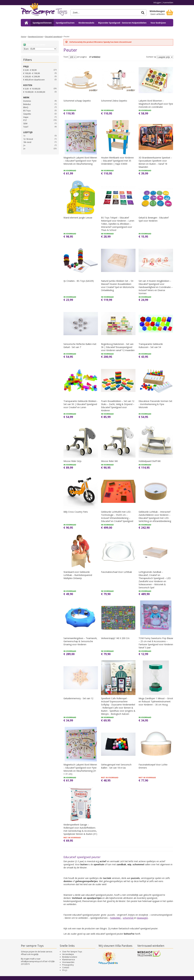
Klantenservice (69, 960)
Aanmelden (168, 3)
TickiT (26, 127)
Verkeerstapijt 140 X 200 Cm (115, 638)
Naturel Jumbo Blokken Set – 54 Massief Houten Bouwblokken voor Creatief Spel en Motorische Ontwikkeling (118, 286)
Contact (66, 967)
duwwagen (142, 918)
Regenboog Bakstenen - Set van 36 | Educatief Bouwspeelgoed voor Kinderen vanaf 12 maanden (118, 347)
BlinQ (26, 107)
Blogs (65, 970)
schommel (128, 918)
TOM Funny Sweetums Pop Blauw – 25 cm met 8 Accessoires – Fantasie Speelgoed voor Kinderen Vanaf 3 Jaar (156, 643)
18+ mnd (27, 142)
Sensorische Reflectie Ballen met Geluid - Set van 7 (80, 346)
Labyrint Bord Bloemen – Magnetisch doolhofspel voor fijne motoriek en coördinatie (156, 104)
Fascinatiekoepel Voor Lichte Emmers (153, 766)
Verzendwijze (68, 954)
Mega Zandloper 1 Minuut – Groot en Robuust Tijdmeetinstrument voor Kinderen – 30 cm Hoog (156, 701)
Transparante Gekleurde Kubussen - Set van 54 (151, 346)
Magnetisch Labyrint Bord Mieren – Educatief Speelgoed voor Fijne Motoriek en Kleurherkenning (80, 161)
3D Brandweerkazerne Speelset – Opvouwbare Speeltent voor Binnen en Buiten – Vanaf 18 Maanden (155, 162)
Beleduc (27, 104)
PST (25, 120)
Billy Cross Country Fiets (76, 512)
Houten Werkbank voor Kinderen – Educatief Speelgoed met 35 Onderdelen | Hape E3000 (117, 161)
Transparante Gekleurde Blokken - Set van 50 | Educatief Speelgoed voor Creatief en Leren (81, 404)
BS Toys (27, 111)
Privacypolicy (68, 965)
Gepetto (27, 114)
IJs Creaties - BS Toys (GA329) (79, 281)
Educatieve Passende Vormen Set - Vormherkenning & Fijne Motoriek (155, 404)
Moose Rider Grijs (72, 461)
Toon (66, 57)
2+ (24, 145)
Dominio (27, 101)
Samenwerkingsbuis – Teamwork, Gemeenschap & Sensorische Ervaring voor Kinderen (80, 641)
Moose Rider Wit (109, 461)
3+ (24, 149)
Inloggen (157, 3)
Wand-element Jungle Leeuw (78, 218)
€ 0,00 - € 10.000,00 (32, 89)
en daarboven (34, 80)
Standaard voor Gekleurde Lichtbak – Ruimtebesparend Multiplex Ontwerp (78, 575)
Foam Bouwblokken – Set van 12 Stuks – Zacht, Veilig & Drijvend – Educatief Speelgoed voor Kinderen (118, 406)
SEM (25, 123)
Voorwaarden (68, 962)
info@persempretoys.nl (31, 961)
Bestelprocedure (70, 957)
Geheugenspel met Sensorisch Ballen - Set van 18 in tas (116, 766)
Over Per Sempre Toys (72, 952)
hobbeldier (116, 918)
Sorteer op (151, 57)
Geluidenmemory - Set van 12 (78, 698)
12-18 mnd (28, 139)
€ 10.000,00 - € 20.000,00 (34, 92)
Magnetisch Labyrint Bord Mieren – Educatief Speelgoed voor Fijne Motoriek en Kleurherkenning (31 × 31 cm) (80, 769)
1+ (24, 136)
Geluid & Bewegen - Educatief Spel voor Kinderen (154, 219)
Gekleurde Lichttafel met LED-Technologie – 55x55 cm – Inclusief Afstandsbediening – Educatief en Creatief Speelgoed (117, 516)
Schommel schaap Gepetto (77, 101)
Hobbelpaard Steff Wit (150, 461)
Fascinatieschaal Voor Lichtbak (116, 572)
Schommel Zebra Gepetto (114, 101)
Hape (26, 117)
